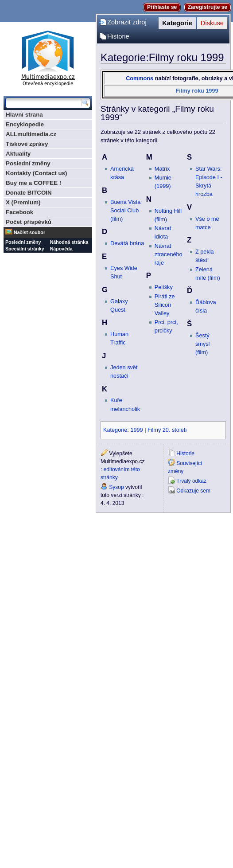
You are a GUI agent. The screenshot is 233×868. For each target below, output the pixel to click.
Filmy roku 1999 (197, 91)
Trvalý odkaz (191, 481)
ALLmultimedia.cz (31, 134)
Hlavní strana (24, 115)
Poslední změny (28, 163)
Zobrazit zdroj (127, 22)
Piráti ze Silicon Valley (165, 305)
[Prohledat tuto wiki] (43, 103)
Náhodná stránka (69, 242)
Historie (118, 36)
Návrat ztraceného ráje (169, 254)
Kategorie (177, 23)
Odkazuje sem (193, 491)
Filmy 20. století (167, 430)
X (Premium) (23, 202)
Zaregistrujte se (208, 7)
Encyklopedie (25, 124)
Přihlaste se (162, 7)
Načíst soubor (29, 232)
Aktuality (18, 154)
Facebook (19, 212)
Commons (140, 78)
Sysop (116, 487)
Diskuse (212, 23)
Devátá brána (127, 243)
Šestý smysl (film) (202, 344)
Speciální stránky (25, 249)
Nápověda (61, 249)
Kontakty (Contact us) (36, 173)
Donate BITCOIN (29, 193)
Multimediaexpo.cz (48, 57)
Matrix (162, 169)
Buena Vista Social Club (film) (125, 211)
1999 (136, 430)
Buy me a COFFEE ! (33, 183)
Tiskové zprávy (27, 144)
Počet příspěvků (29, 222)
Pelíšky (164, 287)
